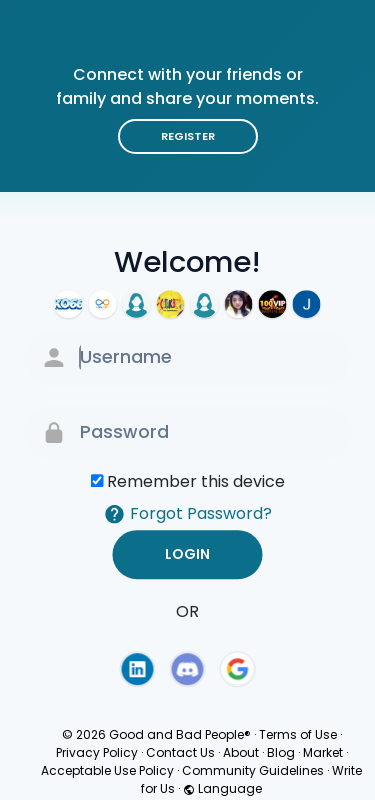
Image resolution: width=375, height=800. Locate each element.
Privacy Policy (97, 752)
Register (188, 136)
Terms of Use (298, 734)
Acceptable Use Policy (107, 770)
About (241, 752)
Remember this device (196, 481)
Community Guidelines (253, 770)
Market (323, 752)
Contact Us (180, 752)
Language (222, 788)
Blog (281, 752)
